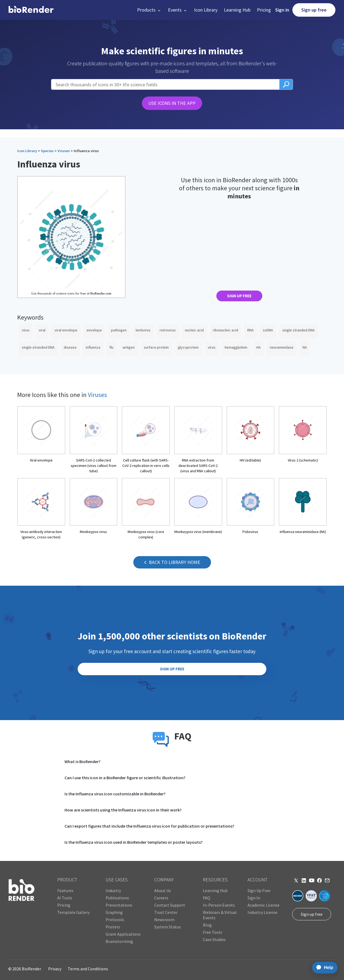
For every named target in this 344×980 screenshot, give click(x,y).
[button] (149, 10)
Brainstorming (119, 941)
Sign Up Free (259, 890)
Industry (113, 890)
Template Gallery (73, 912)
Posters (113, 927)
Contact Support (170, 905)
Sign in (282, 10)
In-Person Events (219, 905)
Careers (161, 898)
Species (47, 151)
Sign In (254, 898)
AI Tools (65, 898)
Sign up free (314, 10)
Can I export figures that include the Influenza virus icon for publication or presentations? (149, 826)
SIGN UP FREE (239, 296)
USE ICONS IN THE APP (172, 103)
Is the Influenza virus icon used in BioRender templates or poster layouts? (134, 842)
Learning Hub (237, 10)
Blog (207, 925)
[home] (31, 10)
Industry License (262, 912)
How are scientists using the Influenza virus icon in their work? (123, 810)
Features (65, 890)
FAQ (207, 898)
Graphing (114, 912)
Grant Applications (123, 934)
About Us (163, 890)
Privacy (55, 969)
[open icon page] (41, 440)
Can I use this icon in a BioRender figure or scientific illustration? (125, 778)
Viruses (64, 151)
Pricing (264, 10)
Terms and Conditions (88, 969)
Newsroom (164, 920)
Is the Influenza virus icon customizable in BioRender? (115, 794)
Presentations (119, 905)
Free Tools (213, 932)
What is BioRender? (83, 761)
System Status (168, 927)
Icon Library (206, 10)
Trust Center (166, 912)
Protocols (115, 920)
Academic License (264, 905)
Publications (117, 898)
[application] (323, 968)
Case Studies (214, 939)
